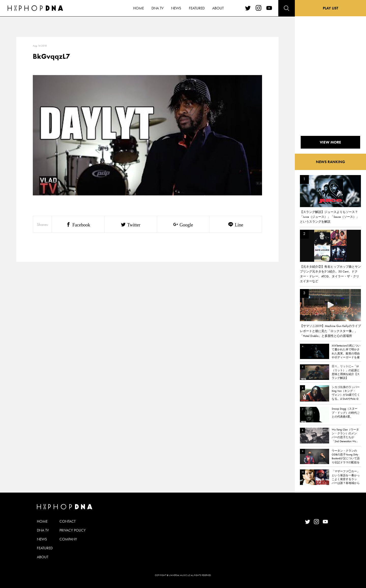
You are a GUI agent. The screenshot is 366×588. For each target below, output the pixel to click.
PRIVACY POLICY (73, 530)
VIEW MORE (330, 142)
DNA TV (43, 530)
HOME (42, 521)
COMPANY (68, 539)
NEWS (42, 539)
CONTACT (67, 521)
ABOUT (43, 557)
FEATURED (45, 548)
